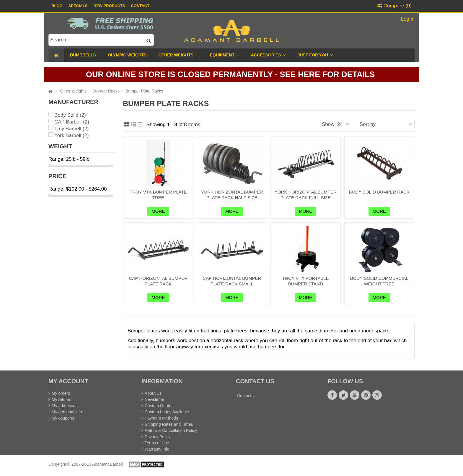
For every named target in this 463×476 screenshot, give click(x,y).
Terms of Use (157, 443)
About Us (153, 393)
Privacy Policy (158, 437)
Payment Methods (161, 418)
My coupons (63, 418)
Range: (57, 159)
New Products (109, 6)
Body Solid (70, 115)
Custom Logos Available (167, 412)
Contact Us (247, 396)
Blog (57, 6)
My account (68, 381)
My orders (61, 393)
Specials (78, 6)
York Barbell (72, 135)
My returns (61, 399)
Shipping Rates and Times (169, 424)
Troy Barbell (72, 129)
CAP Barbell (72, 122)
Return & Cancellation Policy (171, 430)
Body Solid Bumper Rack (379, 192)
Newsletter (154, 399)
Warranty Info (157, 449)
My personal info (67, 412)
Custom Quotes (159, 406)
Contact (140, 6)
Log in (407, 19)
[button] (315, 55)
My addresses (65, 406)
